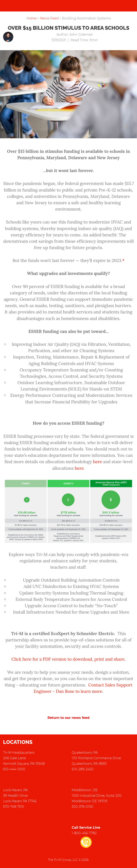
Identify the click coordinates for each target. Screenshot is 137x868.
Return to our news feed (68, 718)
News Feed (49, 18)
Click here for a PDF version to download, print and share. (69, 659)
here (97, 462)
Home (32, 18)
